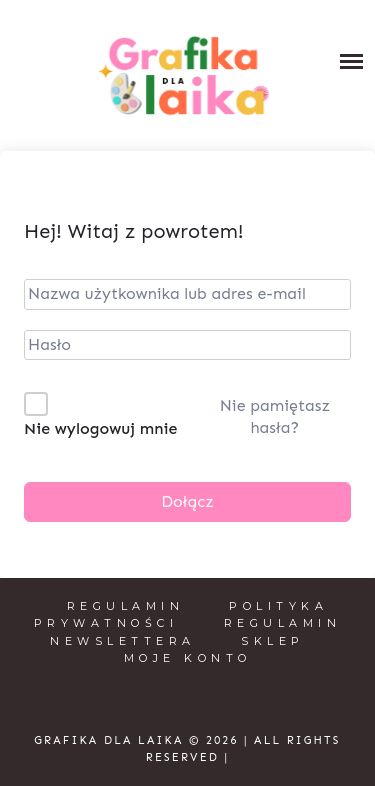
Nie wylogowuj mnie (100, 428)
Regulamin (126, 606)
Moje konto (188, 658)
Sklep (273, 641)
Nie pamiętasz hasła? (275, 416)
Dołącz (187, 501)
